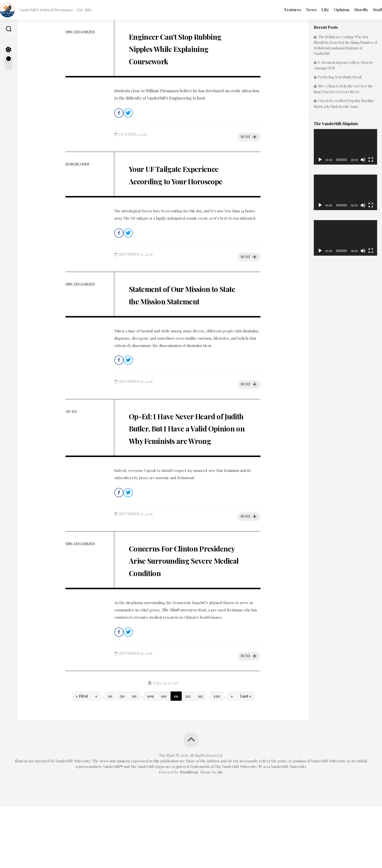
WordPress (189, 833)
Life (315, 9)
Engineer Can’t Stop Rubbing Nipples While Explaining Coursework (183, 48)
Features (283, 9)
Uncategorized (80, 32)
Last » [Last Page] (246, 757)
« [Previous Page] (96, 757)
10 (110, 757)
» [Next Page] (232, 757)
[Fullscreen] (371, 160)
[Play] (320, 160)
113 (201, 757)
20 (122, 757)
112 (188, 757)
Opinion (332, 9)
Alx (220, 833)
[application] (345, 147)
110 (164, 757)
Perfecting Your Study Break (340, 77)
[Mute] (363, 160)
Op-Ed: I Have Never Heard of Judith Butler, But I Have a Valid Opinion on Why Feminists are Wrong (180, 464)
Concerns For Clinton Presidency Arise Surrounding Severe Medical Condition (178, 615)
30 (134, 757)
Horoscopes (77, 164)
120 (217, 757)
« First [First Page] (82, 757)
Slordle (351, 9)
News (301, 9)
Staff (368, 9)
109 (150, 757)
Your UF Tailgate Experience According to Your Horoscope (185, 180)
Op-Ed (71, 436)
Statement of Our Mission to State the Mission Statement (187, 313)
